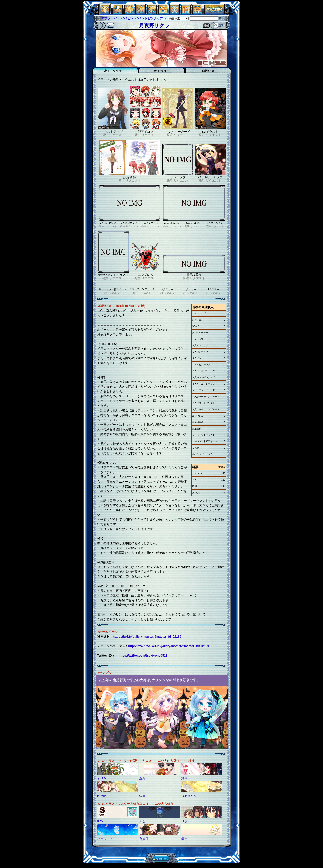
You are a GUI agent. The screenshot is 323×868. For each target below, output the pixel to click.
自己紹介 (208, 71)
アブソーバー (110, 18)
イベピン (127, 18)
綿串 (142, 796)
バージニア (105, 839)
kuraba (102, 796)
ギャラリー (162, 71)
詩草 (184, 778)
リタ (184, 821)
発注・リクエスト (116, 71)
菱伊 (184, 839)
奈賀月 (144, 839)
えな (142, 821)
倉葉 (142, 778)
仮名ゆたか (189, 796)
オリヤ (102, 778)
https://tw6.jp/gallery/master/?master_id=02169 (147, 636)
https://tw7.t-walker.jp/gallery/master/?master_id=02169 (169, 646)
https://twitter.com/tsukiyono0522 (143, 655)
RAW (101, 821)
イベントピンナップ (149, 18)
